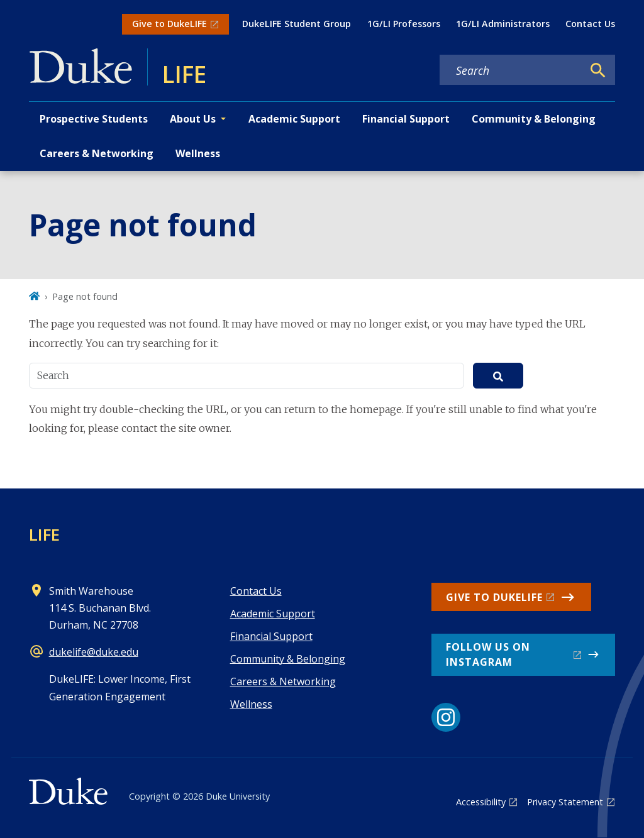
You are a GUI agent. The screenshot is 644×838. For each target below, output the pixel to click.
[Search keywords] (511, 70)
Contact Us (590, 24)
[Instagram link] (446, 717)
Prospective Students (94, 119)
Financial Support (406, 119)
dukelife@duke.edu (94, 652)
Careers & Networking (97, 153)
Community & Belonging (534, 119)
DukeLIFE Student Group (297, 24)
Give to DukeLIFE (169, 24)
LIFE (44, 534)
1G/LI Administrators (503, 24)
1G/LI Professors (404, 24)
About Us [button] (193, 119)
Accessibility (481, 802)
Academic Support (294, 119)
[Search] (598, 70)
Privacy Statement (565, 802)
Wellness (198, 153)
